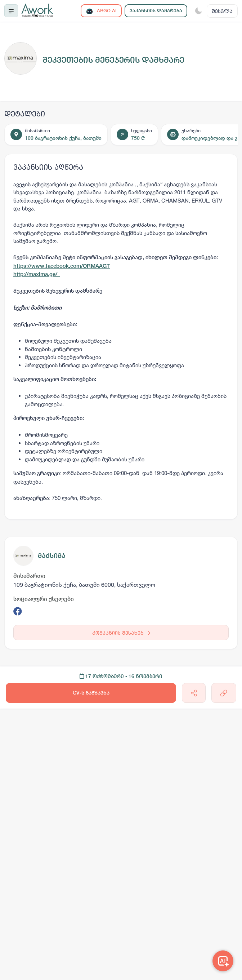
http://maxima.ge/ (37, 274)
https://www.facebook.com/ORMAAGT (62, 266)
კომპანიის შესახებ (121, 633)
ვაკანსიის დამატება (156, 11)
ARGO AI (101, 11)
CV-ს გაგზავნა (91, 693)
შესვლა (222, 11)
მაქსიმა (52, 556)
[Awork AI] (223, 961)
